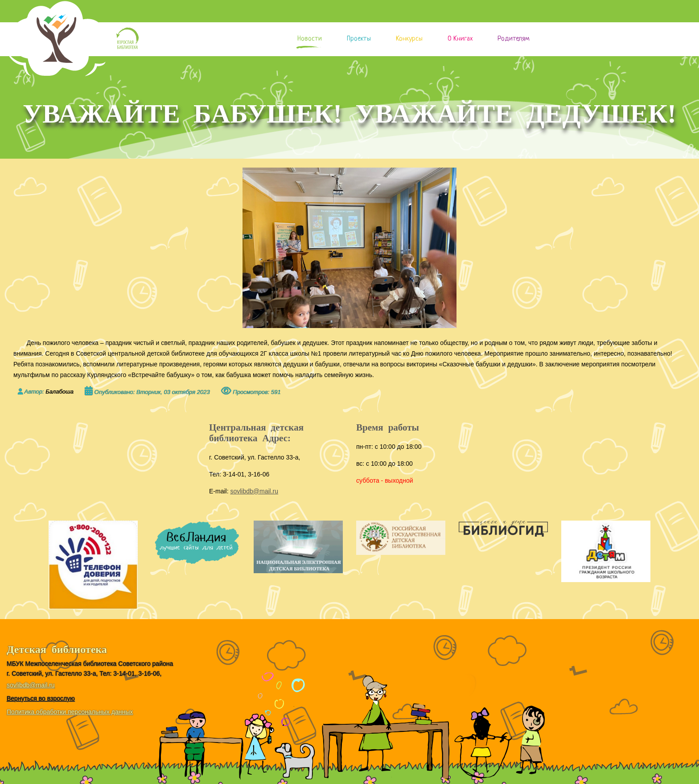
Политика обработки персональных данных (70, 712)
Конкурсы (409, 39)
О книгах (460, 39)
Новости (310, 39)
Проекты (359, 39)
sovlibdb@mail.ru (254, 491)
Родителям (513, 39)
